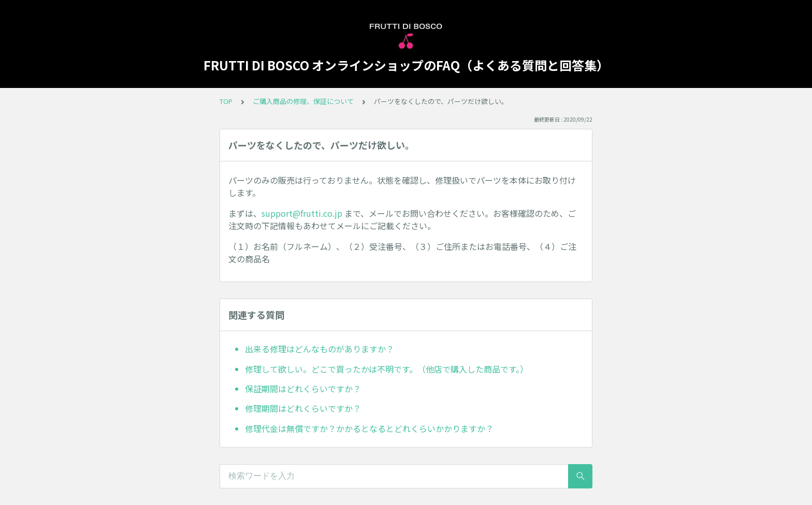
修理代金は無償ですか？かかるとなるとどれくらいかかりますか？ (369, 428)
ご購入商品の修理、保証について (303, 101)
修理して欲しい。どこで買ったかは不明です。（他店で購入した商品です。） (387, 369)
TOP (226, 101)
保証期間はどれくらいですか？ (303, 389)
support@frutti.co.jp (302, 213)
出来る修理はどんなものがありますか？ (320, 349)
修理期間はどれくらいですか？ (303, 408)
